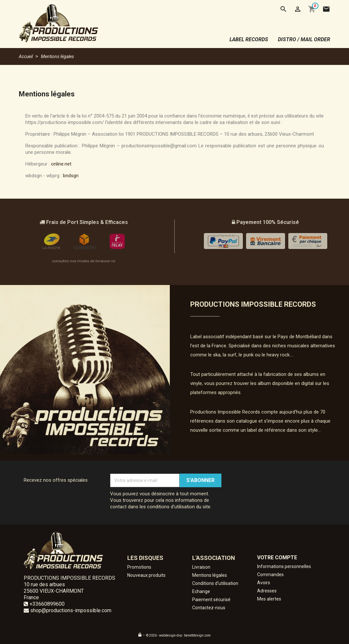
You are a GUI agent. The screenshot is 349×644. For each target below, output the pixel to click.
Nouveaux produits (146, 575)
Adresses (267, 591)
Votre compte (277, 557)
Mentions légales (210, 575)
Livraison (201, 567)
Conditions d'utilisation (215, 583)
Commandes (270, 575)
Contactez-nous (209, 608)
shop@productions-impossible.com (71, 610)
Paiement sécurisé (211, 600)
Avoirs (264, 583)
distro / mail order (304, 39)
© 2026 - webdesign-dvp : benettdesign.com (178, 635)
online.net (61, 164)
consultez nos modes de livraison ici (84, 261)
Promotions (139, 567)
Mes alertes (269, 599)
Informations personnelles (284, 566)
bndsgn (71, 176)
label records (249, 39)
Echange (201, 591)
